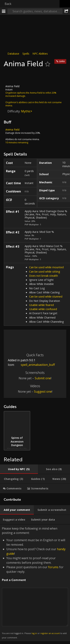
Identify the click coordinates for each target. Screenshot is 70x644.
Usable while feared (41, 305)
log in (34, 633)
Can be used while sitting (45, 271)
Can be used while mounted (46, 267)
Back (8, 4)
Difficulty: (14, 111)
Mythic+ (27, 111)
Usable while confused (43, 309)
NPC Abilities (40, 54)
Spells (26, 54)
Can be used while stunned (46, 296)
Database (13, 54)
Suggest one (43, 392)
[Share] (66, 11)
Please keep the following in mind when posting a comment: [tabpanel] (35, 583)
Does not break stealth (43, 276)
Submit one (43, 378)
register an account (50, 633)
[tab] (19, 469)
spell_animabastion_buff (35, 365)
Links (62, 61)
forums (53, 567)
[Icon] (10, 76)
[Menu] (4, 11)
